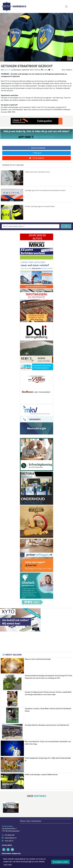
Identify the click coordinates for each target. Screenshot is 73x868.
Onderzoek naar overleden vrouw (37, 172)
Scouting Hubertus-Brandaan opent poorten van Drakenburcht (47, 725)
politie (46, 70)
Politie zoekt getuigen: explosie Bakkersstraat (41, 774)
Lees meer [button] (8, 865)
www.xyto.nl (9, 840)
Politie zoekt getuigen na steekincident (40, 206)
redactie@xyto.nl (11, 837)
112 (52, 70)
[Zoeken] (66, 226)
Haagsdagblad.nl (19, 6)
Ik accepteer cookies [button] (61, 862)
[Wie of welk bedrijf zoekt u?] (31, 226)
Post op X (36, 153)
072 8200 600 (9, 835)
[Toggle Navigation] (66, 6)
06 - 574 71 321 (45, 137)
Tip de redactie (36, 158)
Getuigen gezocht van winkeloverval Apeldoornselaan (45, 190)
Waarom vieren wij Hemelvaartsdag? (38, 659)
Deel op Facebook (36, 148)
